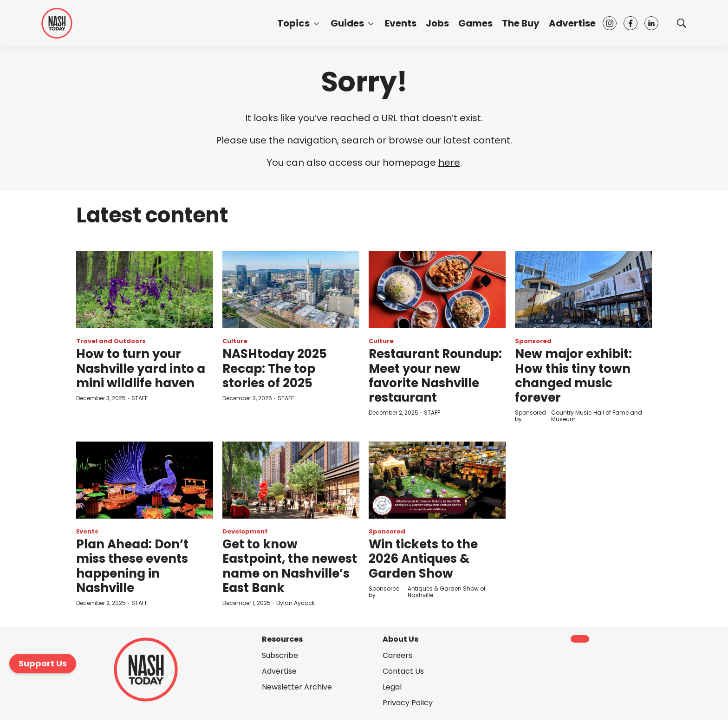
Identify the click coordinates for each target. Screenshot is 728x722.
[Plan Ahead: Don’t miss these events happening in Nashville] (145, 480)
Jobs (437, 23)
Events (401, 23)
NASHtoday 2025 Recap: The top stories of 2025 (275, 368)
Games (475, 23)
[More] (316, 23)
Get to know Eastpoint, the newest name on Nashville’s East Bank (290, 566)
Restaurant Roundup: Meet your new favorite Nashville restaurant (435, 376)
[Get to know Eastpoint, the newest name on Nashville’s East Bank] (291, 480)
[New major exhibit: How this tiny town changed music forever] (583, 290)
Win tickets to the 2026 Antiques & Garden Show (423, 559)
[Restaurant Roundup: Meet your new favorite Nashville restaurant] (437, 290)
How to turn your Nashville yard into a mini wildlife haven (141, 368)
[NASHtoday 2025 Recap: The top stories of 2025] (291, 290)
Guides (347, 23)
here (449, 163)
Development (245, 531)
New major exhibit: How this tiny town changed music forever (573, 376)
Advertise (572, 23)
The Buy (521, 23)
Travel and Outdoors (111, 341)
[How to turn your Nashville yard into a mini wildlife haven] (145, 290)
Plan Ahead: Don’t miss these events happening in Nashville (132, 566)
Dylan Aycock (296, 603)
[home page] (57, 23)
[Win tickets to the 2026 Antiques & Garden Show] (437, 480)
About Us (400, 639)
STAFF (140, 398)
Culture (235, 341)
